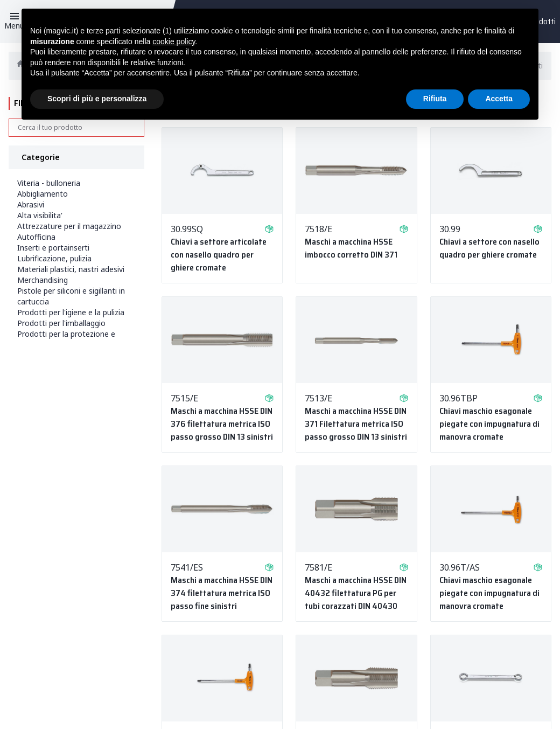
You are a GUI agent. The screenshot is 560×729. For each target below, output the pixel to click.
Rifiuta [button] (435, 99)
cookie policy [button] (174, 41)
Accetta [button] (499, 99)
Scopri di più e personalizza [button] (97, 99)
